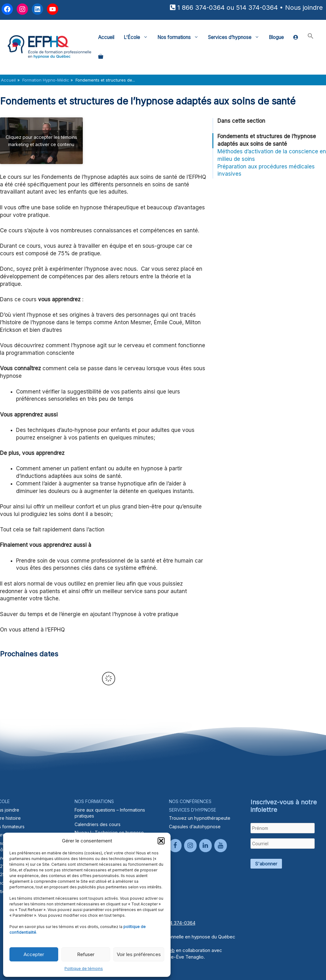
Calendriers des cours (98, 824)
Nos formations (180, 37)
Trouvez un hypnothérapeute (200, 818)
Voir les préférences (139, 954)
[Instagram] (190, 846)
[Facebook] (175, 846)
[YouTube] (221, 846)
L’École (138, 37)
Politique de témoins (84, 969)
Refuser (86, 954)
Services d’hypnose (236, 37)
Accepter (34, 954)
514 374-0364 (257, 8)
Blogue (276, 37)
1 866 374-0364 (201, 8)
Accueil (106, 37)
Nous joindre (304, 8)
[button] (161, 841)
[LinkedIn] (205, 846)
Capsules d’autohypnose (195, 827)
